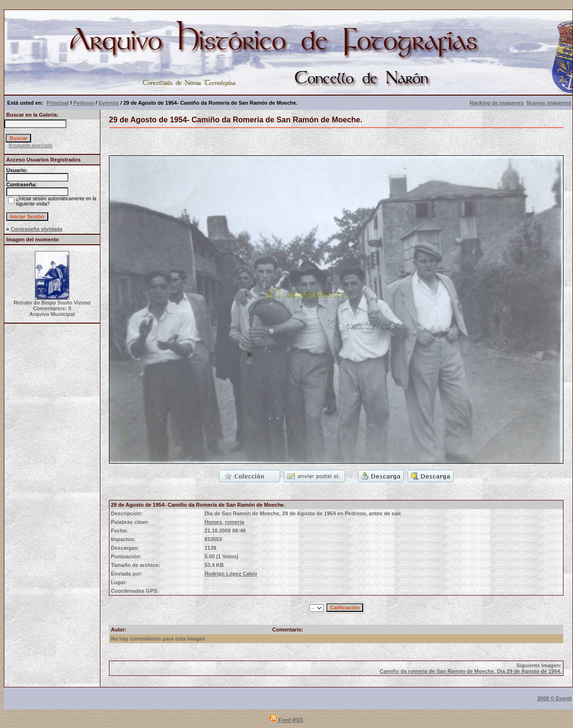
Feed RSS (286, 720)
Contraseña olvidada (36, 229)
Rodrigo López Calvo (231, 574)
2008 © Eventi (554, 698)
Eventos (109, 103)
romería (235, 522)
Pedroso (84, 103)
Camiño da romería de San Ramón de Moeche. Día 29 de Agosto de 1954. (471, 671)
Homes (213, 522)
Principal (57, 103)
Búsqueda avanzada (30, 146)
